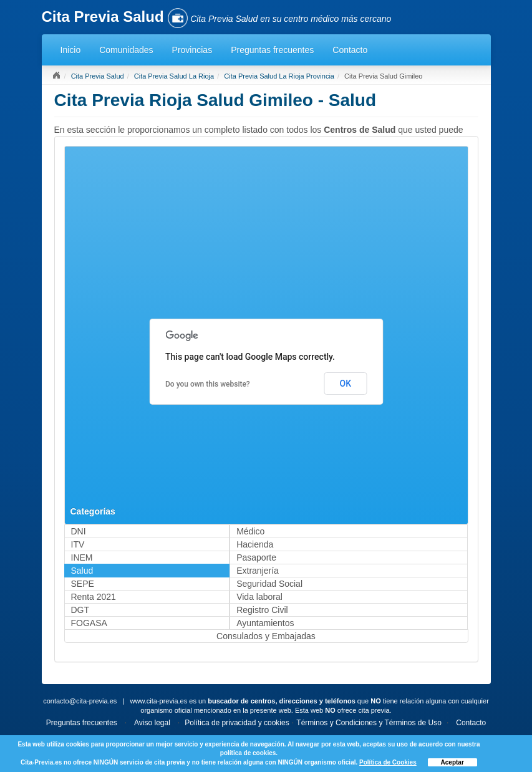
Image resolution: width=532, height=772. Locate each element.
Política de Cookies (388, 762)
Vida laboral (259, 597)
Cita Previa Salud (98, 76)
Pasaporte (256, 557)
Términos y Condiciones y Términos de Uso (369, 723)
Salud (82, 571)
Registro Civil (262, 610)
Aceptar (452, 762)
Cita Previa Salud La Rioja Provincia (279, 76)
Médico (250, 531)
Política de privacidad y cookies (237, 723)
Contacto (350, 50)
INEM (82, 557)
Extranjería (258, 571)
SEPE (83, 584)
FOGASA (89, 623)
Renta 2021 (94, 597)
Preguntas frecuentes (272, 50)
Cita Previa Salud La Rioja (174, 76)
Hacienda (255, 544)
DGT (80, 610)
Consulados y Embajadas (266, 636)
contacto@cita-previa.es (80, 701)
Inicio (71, 50)
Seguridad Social (269, 584)
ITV (78, 544)
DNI (79, 531)
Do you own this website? (208, 384)
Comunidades (126, 50)
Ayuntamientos (265, 623)
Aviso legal (152, 723)
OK (346, 384)
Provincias (192, 50)
